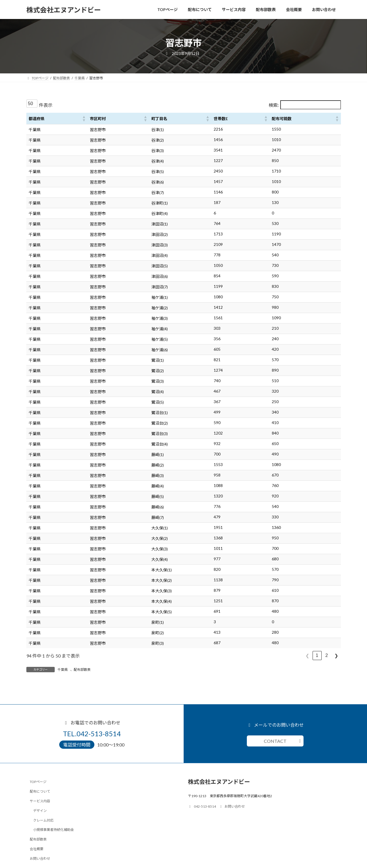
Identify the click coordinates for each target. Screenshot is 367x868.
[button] (84, 118)
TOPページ (38, 782)
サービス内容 (40, 801)
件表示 (46, 105)
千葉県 (63, 670)
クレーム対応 (43, 820)
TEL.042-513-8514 (92, 734)
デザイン (40, 810)
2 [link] (327, 655)
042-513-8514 (202, 806)
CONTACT (275, 741)
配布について (40, 791)
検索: (274, 105)
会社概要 (37, 849)
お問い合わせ (40, 858)
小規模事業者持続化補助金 (54, 830)
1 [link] (317, 655)
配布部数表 (82, 670)
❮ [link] (307, 656)
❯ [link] (336, 656)
